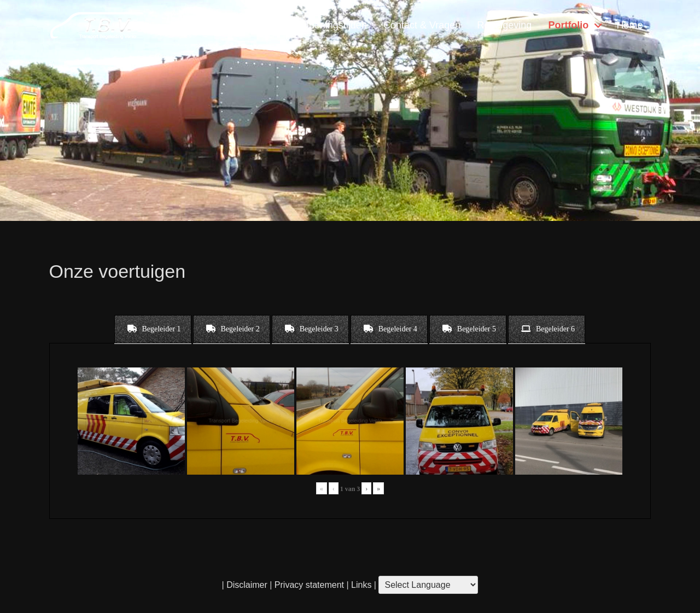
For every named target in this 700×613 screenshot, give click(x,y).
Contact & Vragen (422, 25)
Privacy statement (309, 585)
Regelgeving (504, 25)
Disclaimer (247, 585)
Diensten (222, 25)
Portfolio (568, 25)
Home (629, 25)
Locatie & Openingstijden (312, 25)
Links (360, 585)
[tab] (153, 329)
